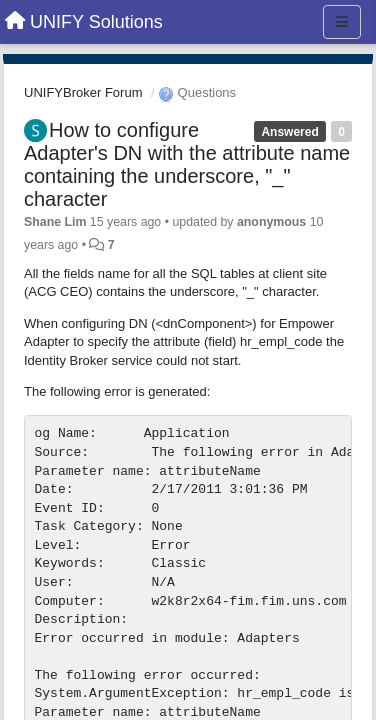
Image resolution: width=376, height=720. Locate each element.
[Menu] (342, 22)
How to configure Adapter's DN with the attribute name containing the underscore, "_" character (187, 164)
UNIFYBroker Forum (83, 92)
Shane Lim (55, 222)
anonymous (271, 222)
